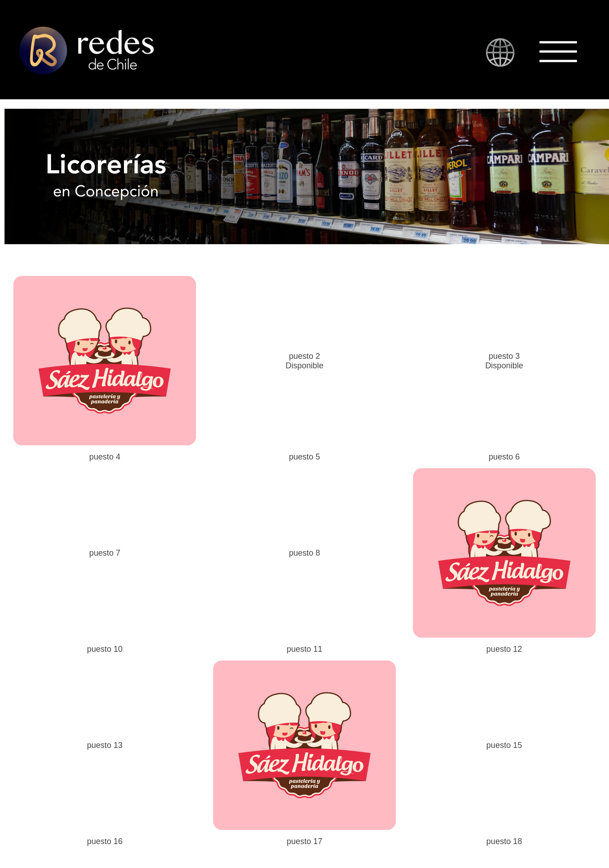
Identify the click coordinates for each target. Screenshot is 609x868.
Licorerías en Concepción (21, 107)
